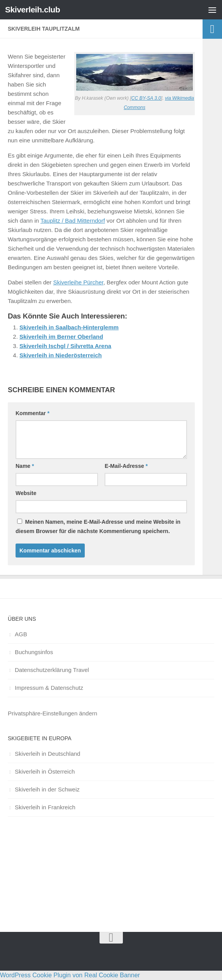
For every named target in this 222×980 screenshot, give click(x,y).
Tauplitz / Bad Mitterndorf (73, 221)
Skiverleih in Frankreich (45, 807)
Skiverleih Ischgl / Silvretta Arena (65, 346)
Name (25, 466)
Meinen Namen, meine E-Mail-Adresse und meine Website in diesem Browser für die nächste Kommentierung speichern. (98, 526)
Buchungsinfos (34, 652)
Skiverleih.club (33, 10)
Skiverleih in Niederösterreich (61, 355)
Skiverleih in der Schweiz (47, 789)
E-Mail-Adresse (126, 466)
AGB (21, 634)
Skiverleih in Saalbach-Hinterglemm (69, 327)
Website (26, 493)
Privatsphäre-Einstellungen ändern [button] (52, 713)
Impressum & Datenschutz (49, 688)
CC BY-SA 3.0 (146, 98)
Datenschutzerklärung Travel (52, 670)
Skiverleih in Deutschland (47, 754)
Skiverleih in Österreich (45, 771)
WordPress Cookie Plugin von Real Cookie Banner (70, 975)
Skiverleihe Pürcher (78, 282)
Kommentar (32, 413)
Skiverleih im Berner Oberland (61, 337)
